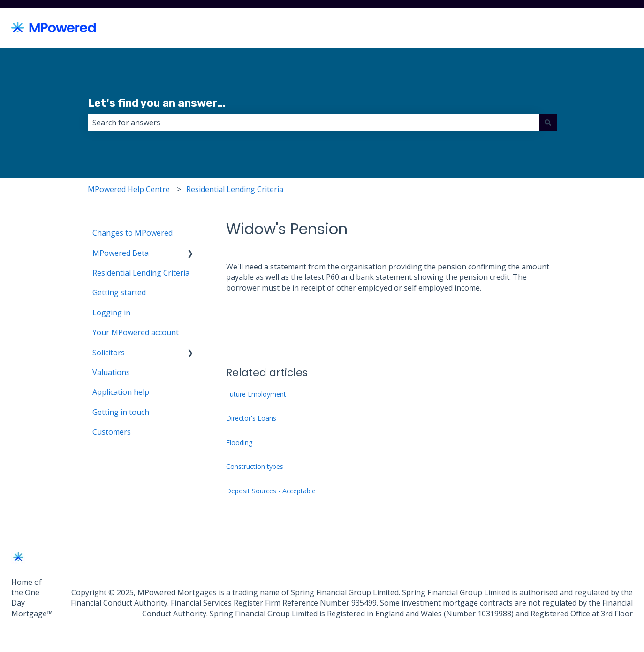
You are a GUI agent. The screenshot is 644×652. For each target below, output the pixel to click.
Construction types (255, 466)
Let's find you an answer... (157, 103)
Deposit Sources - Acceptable (271, 491)
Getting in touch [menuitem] (121, 412)
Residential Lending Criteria (235, 189)
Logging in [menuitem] (111, 313)
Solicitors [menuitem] (109, 353)
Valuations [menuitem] (111, 372)
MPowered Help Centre (129, 189)
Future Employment (256, 394)
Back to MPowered (590, 28)
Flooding (239, 442)
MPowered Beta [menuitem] (121, 253)
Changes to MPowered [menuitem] (133, 233)
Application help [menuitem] (121, 392)
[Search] (548, 123)
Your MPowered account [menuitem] (136, 332)
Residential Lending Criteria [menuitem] (141, 273)
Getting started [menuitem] (119, 292)
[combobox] (313, 123)
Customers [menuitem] (112, 432)
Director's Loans (251, 418)
